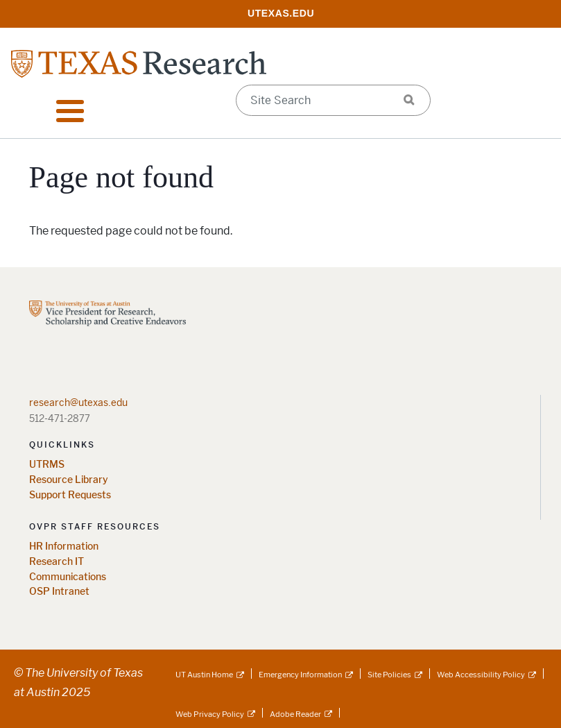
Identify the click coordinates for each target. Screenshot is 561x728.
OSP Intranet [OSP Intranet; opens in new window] (59, 592)
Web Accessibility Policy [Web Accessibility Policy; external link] (481, 675)
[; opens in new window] (281, 13)
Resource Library (69, 480)
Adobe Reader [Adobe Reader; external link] (295, 714)
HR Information (64, 547)
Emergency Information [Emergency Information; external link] (300, 675)
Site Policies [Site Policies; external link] (389, 675)
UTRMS (47, 465)
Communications (68, 577)
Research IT (57, 562)
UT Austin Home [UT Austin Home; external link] (204, 675)
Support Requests (70, 495)
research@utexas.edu (78, 403)
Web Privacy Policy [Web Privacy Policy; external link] (210, 714)
